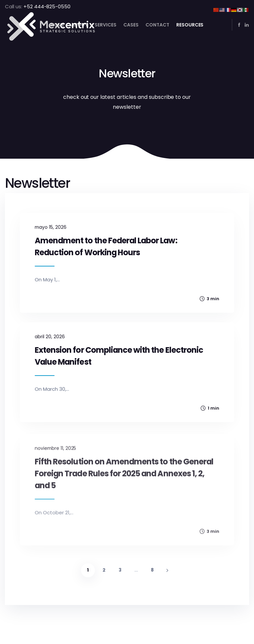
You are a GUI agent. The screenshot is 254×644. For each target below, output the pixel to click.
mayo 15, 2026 (51, 227)
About (79, 25)
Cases (131, 25)
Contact (157, 25)
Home (58, 25)
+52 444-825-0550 (47, 6)
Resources (190, 25)
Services (106, 25)
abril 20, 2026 (50, 345)
